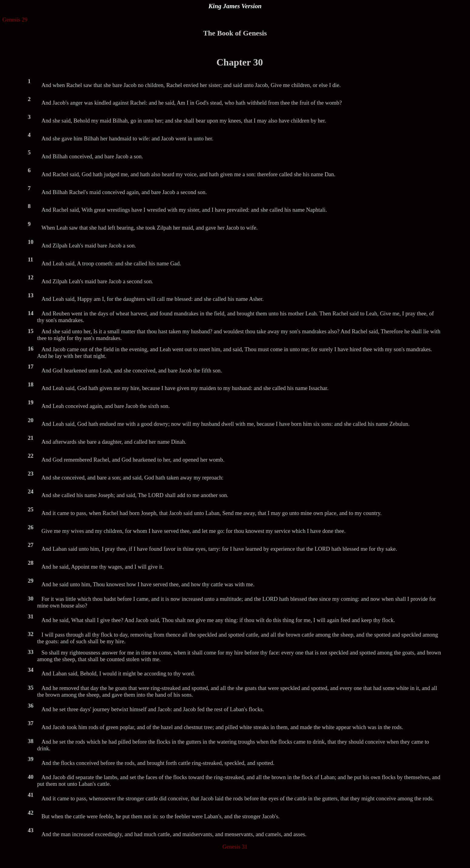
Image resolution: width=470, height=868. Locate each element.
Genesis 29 (15, 20)
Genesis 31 (235, 847)
